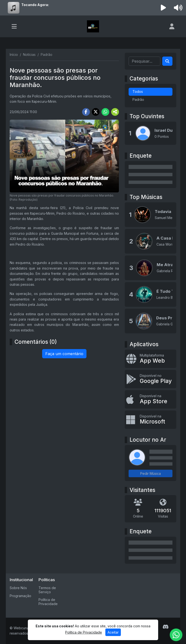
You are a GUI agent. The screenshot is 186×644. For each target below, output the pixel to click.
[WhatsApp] (176, 635)
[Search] (167, 61)
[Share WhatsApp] (105, 112)
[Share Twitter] (96, 112)
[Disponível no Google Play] (151, 379)
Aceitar (113, 632)
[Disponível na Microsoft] (151, 420)
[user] (172, 26)
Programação (20, 596)
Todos (138, 91)
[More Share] (115, 112)
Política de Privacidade (48, 602)
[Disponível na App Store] (151, 399)
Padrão (138, 99)
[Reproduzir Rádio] (163, 8)
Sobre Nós (18, 588)
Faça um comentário (64, 354)
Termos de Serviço (47, 590)
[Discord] (166, 627)
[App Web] (151, 359)
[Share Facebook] (86, 112)
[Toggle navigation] (14, 26)
